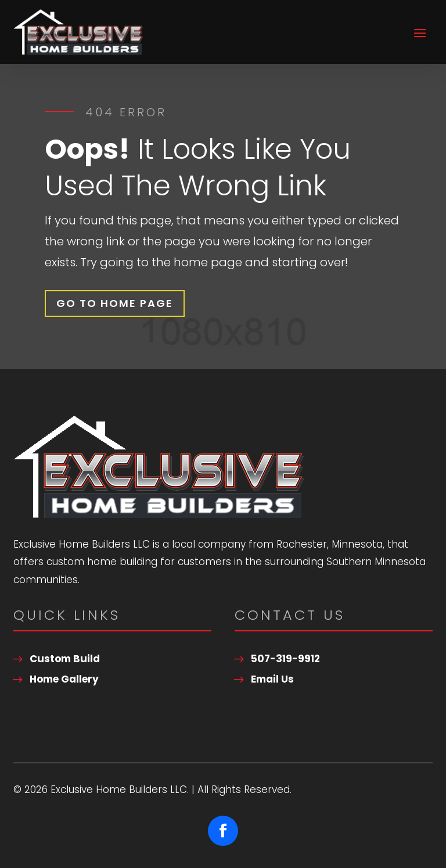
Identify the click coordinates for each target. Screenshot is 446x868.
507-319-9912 (285, 659)
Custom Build (65, 659)
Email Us (272, 679)
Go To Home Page (115, 303)
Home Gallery (64, 679)
